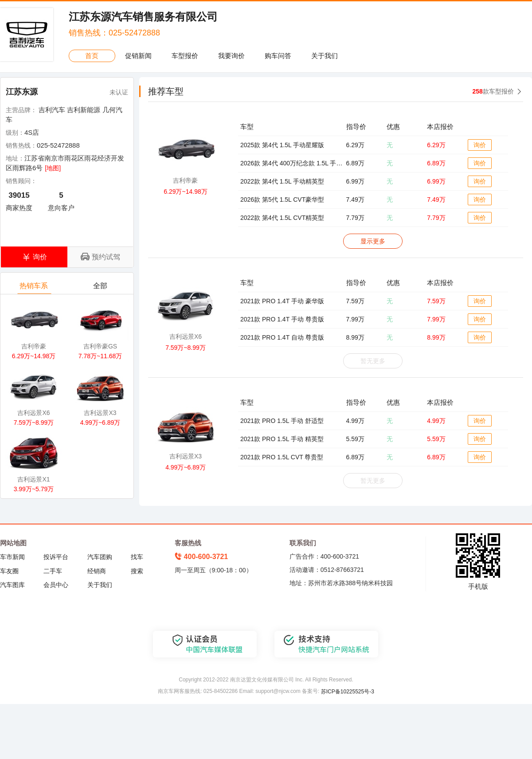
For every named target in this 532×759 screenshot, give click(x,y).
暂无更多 (373, 361)
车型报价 (185, 56)
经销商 (97, 571)
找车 (137, 557)
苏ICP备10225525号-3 (348, 692)
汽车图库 (12, 585)
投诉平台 (56, 557)
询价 (480, 145)
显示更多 (373, 241)
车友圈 (9, 571)
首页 (92, 56)
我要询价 (231, 56)
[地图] (53, 168)
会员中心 (56, 585)
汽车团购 (100, 557)
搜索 (137, 571)
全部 (101, 288)
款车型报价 (493, 91)
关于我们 (325, 56)
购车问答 (278, 56)
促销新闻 (138, 56)
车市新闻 (12, 557)
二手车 (53, 571)
